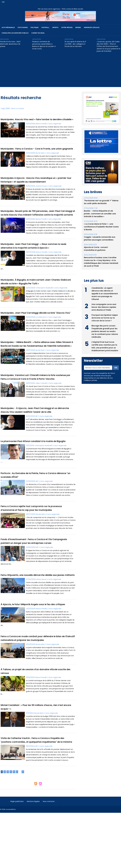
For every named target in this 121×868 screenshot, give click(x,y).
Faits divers (23, 27)
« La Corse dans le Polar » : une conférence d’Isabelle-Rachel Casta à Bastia (101, 227)
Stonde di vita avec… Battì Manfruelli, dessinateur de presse (10, 44)
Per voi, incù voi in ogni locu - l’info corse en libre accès (60, 9)
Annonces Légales (92, 27)
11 (23, 854)
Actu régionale (8, 27)
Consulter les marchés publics (15, 33)
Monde (78, 27)
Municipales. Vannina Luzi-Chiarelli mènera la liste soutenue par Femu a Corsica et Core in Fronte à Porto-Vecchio (36, 414)
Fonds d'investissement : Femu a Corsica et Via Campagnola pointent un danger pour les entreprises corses (36, 600)
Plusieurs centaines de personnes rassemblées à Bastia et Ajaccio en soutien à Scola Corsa (44, 45)
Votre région (67, 27)
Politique (35, 27)
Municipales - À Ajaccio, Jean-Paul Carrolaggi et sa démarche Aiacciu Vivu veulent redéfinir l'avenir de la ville (36, 453)
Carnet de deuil (38, 33)
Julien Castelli (41, 422)
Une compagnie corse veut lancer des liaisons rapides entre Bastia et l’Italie (104, 307)
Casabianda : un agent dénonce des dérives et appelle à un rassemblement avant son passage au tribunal (105, 293)
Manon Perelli (41, 127)
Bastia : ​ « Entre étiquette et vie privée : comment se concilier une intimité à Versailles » (101, 214)
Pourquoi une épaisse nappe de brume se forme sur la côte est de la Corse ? (105, 317)
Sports (55, 27)
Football (45, 27)
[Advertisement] (61, 71)
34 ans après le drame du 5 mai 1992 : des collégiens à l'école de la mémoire (75, 44)
